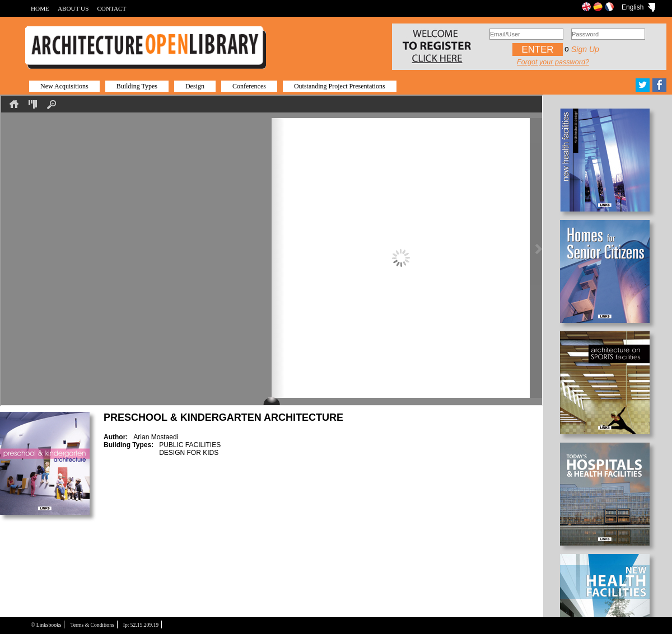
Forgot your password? (553, 62)
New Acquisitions (64, 86)
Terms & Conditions (92, 625)
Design (195, 86)
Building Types (137, 86)
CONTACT (111, 8)
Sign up (585, 49)
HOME (40, 8)
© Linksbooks (46, 625)
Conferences (249, 86)
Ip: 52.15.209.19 (141, 625)
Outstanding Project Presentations (340, 86)
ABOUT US (73, 8)
